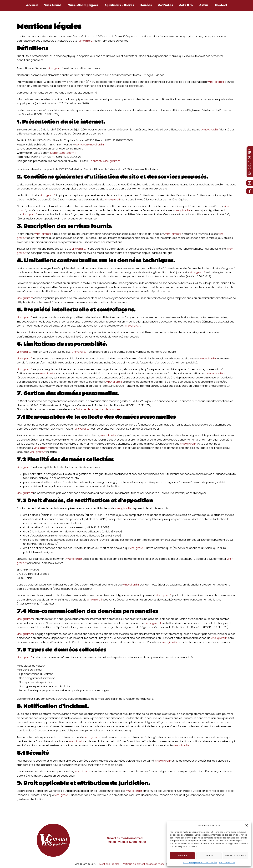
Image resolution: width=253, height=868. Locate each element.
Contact (221, 5)
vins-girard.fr (87, 41)
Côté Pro (186, 5)
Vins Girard (53, 5)
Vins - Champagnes (83, 5)
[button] (247, 825)
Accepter (182, 856)
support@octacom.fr (63, 153)
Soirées (146, 5)
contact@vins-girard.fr (90, 145)
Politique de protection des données (200, 862)
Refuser (209, 856)
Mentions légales (227, 862)
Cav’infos (165, 5)
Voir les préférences (236, 856)
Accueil (32, 5)
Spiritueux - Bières (119, 5)
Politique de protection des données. (99, 409)
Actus (204, 5)
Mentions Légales (109, 864)
